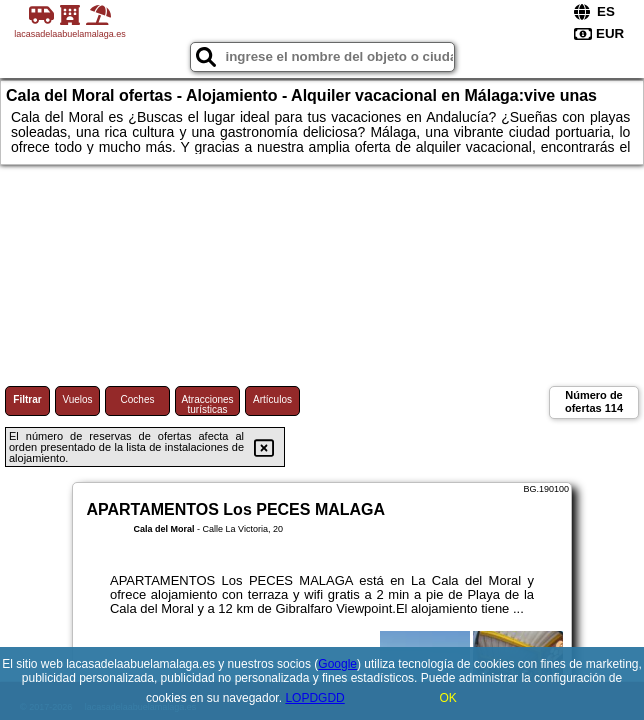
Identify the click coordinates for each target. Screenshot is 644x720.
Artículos (272, 399)
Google (337, 664)
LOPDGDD (314, 698)
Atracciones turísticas (207, 404)
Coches (138, 399)
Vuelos (77, 399)
